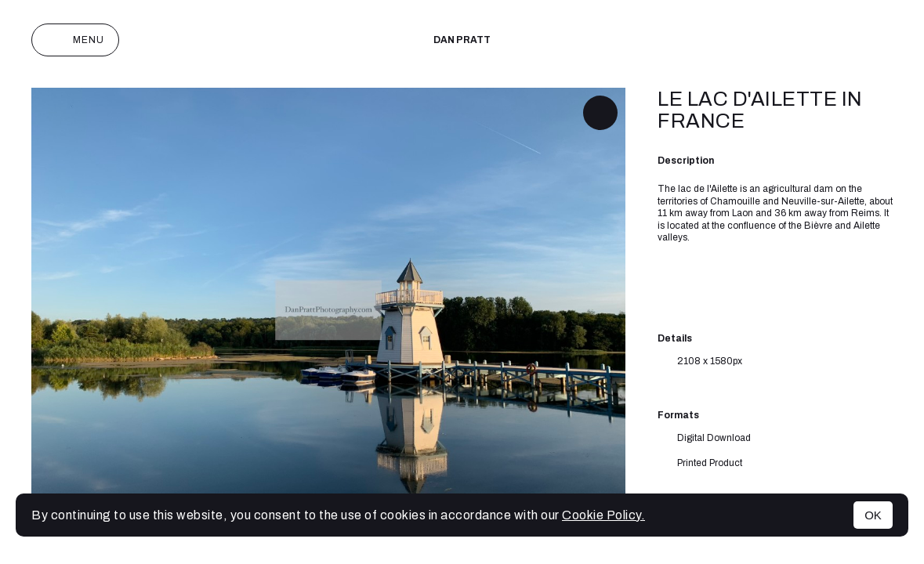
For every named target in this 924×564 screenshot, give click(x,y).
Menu (75, 40)
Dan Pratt (462, 40)
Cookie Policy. (603, 515)
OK (873, 515)
